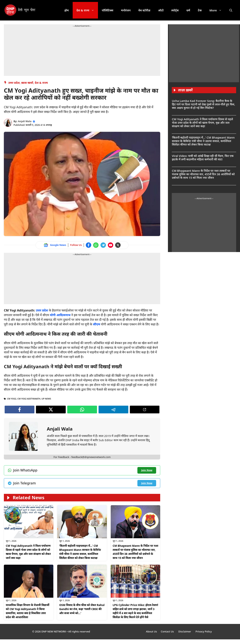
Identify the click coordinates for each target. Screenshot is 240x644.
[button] (231, 10)
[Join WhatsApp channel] (96, 245)
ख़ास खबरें (27, 83)
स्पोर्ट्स (175, 10)
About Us (151, 631)
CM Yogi (12, 399)
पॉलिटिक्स (108, 10)
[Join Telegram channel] (103, 245)
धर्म (188, 10)
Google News (58, 245)
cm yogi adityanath (29, 399)
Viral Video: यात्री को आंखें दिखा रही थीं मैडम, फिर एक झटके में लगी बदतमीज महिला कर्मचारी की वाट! (203, 157)
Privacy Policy (204, 631)
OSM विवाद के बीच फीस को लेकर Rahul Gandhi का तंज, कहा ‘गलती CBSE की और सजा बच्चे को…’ (82, 609)
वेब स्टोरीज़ (144, 10)
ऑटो (161, 10)
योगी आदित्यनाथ (60, 315)
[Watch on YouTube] (111, 245)
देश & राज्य (87, 10)
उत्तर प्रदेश (14, 83)
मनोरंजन (126, 10)
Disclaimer (185, 631)
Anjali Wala (25, 121)
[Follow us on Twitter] (118, 245)
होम (67, 10)
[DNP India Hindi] (20, 10)
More (217, 10)
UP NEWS (46, 399)
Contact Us (168, 631)
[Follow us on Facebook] (89, 245)
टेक (200, 10)
